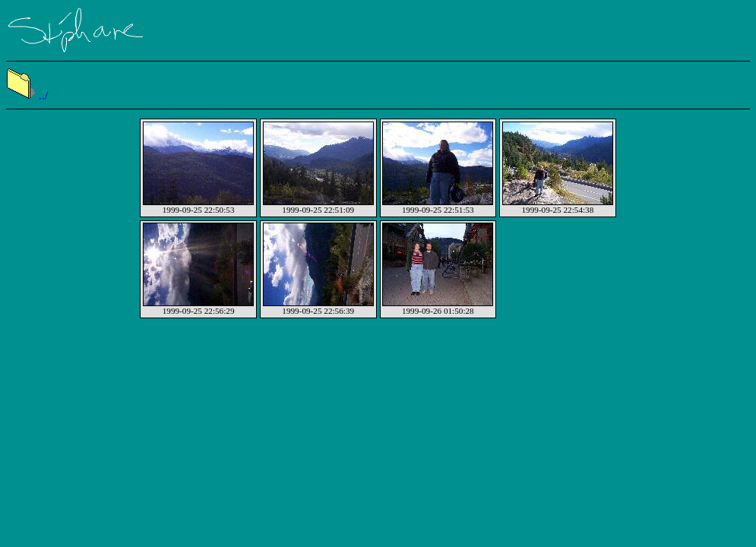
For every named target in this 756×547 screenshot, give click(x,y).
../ (27, 95)
